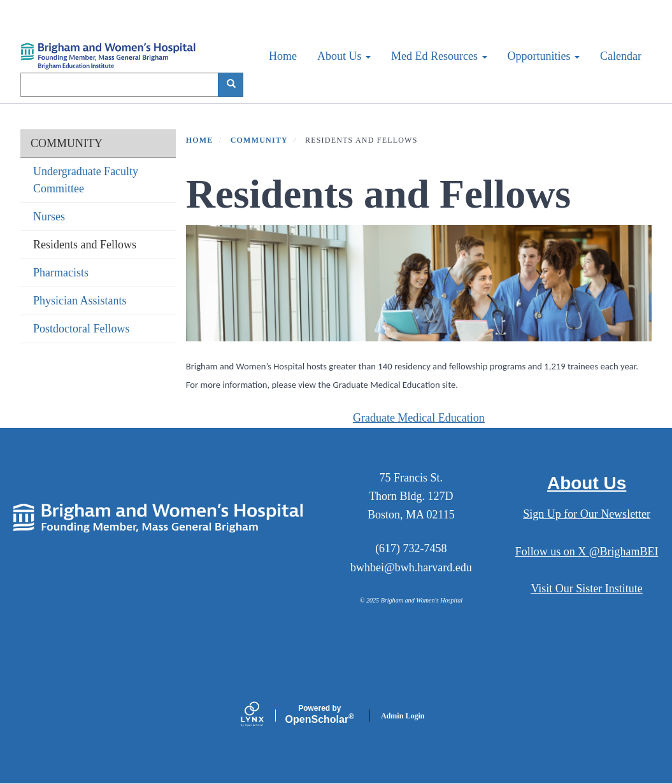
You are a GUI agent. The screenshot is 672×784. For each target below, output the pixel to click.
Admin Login (403, 716)
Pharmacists (61, 273)
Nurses (49, 217)
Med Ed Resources (439, 56)
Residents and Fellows (85, 245)
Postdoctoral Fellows (82, 329)
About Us (344, 56)
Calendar (621, 56)
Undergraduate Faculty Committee (86, 180)
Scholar (320, 715)
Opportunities (544, 56)
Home (283, 56)
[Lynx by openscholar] (263, 716)
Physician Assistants (80, 301)
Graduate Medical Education (419, 418)
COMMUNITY (67, 143)
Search (235, 84)
